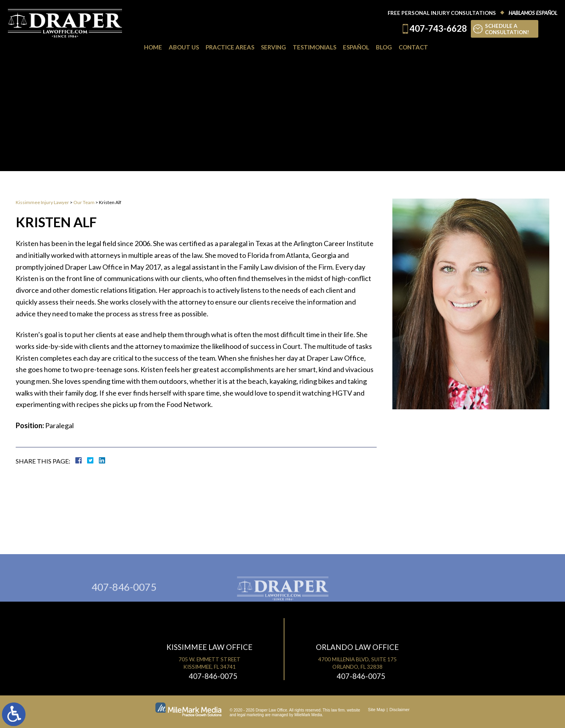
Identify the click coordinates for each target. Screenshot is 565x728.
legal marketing (251, 715)
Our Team (84, 202)
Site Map (376, 710)
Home (153, 47)
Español (356, 47)
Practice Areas (230, 47)
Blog (384, 47)
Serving (273, 47)
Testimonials (314, 47)
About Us (184, 47)
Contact (413, 47)
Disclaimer (400, 710)
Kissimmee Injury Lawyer (42, 202)
